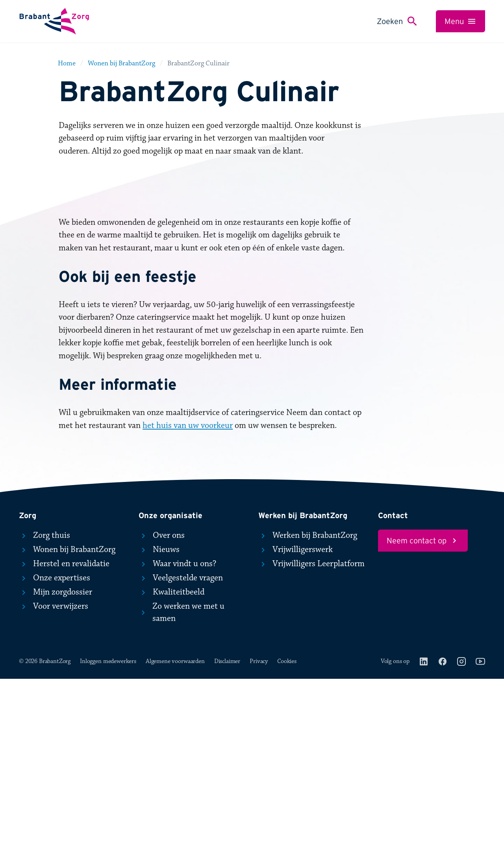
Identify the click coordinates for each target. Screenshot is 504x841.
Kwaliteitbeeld (171, 754)
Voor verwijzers (54, 768)
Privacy (259, 823)
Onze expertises (55, 740)
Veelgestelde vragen (181, 740)
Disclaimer (227, 823)
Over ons (162, 697)
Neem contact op (423, 702)
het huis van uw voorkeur (188, 587)
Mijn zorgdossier (56, 754)
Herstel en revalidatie (64, 726)
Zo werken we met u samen (182, 774)
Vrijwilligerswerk (296, 711)
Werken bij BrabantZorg (308, 697)
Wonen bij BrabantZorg (67, 711)
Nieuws (159, 711)
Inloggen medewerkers (108, 823)
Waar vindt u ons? (177, 726)
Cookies (287, 823)
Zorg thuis (44, 697)
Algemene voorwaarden (175, 823)
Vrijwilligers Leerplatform (311, 726)
